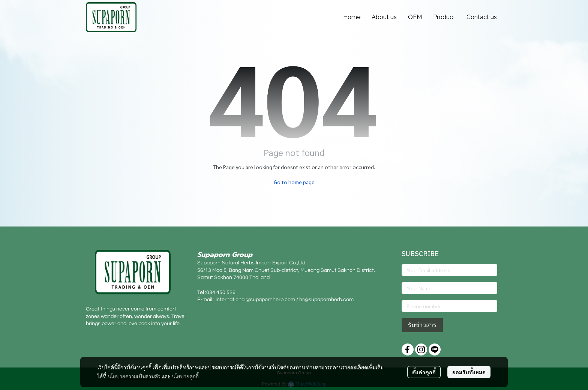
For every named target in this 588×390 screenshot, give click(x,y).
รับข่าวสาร (422, 325)
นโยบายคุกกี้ (185, 376)
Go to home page (294, 182)
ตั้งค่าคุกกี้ (424, 372)
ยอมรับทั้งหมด (469, 372)
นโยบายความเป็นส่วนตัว (134, 376)
